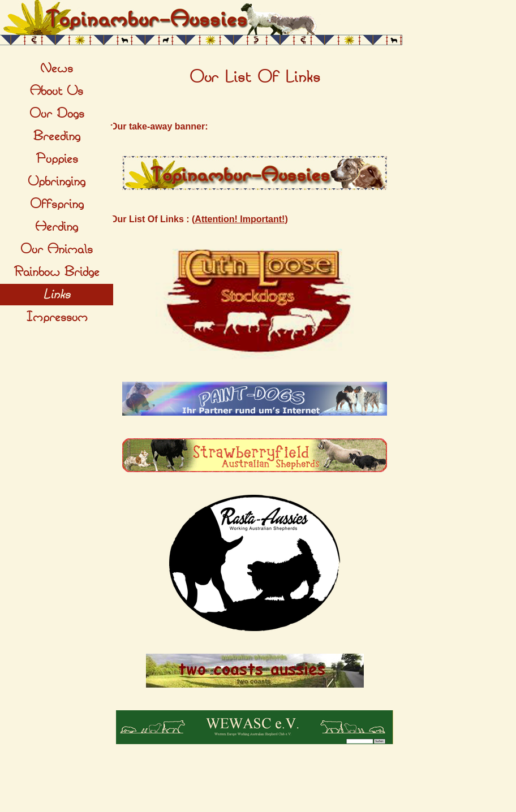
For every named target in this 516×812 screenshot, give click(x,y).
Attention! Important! (240, 219)
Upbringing (57, 182)
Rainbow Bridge (57, 272)
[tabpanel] (255, 77)
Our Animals (57, 249)
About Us (57, 91)
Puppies (57, 159)
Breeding (57, 136)
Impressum (57, 317)
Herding (57, 227)
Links (57, 295)
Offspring (57, 204)
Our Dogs (57, 114)
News (57, 68)
